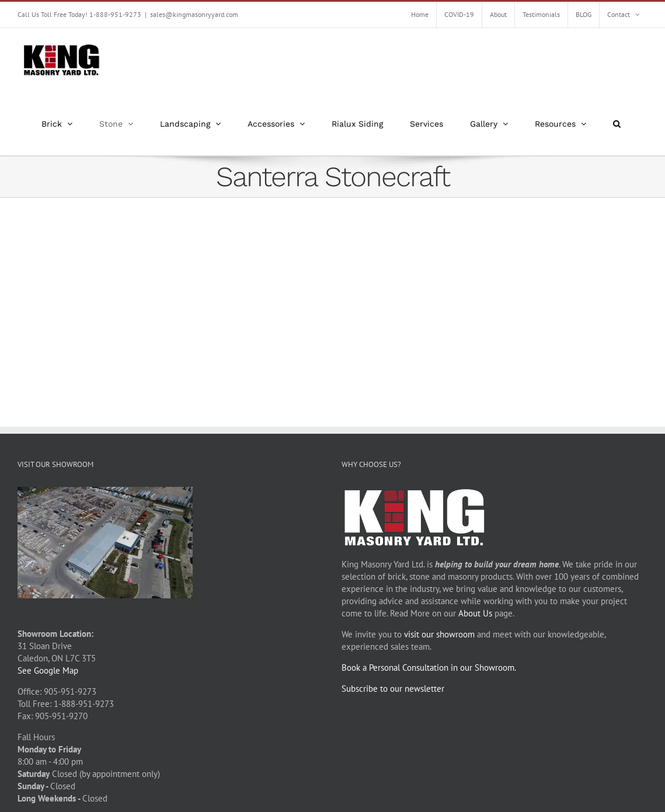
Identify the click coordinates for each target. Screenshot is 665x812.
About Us (475, 613)
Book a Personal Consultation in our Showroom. (429, 668)
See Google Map (48, 670)
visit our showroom (439, 634)
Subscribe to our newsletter (393, 689)
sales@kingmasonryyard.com (194, 14)
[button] (617, 123)
